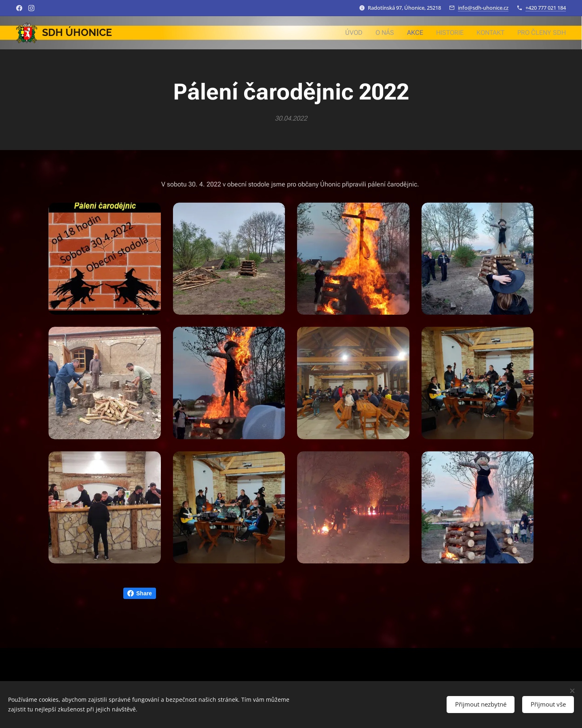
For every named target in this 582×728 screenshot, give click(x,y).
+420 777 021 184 (546, 8)
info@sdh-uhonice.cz (483, 8)
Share (140, 593)
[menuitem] (363, 33)
